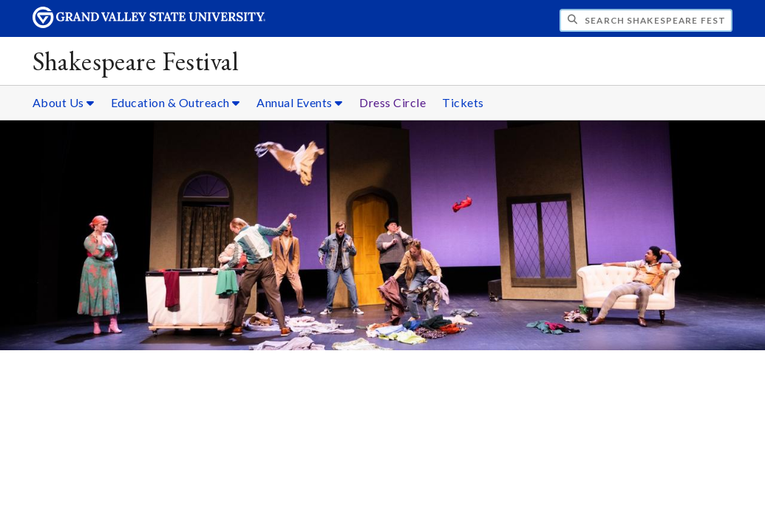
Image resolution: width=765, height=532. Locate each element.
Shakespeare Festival (135, 61)
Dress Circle (392, 102)
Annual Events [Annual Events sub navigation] (300, 102)
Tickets (463, 102)
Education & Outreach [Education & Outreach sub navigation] (176, 102)
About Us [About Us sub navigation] (64, 102)
